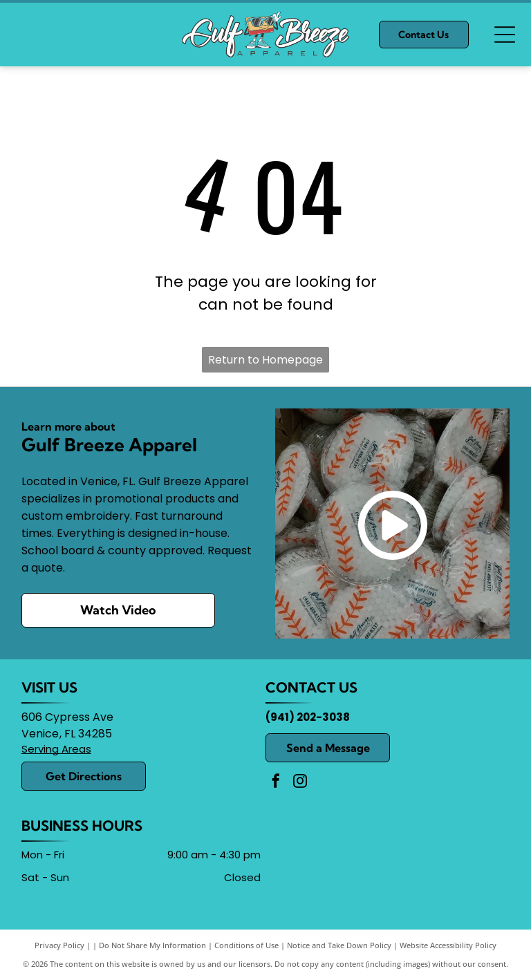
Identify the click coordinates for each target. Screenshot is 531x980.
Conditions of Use (246, 945)
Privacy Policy (59, 945)
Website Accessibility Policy (448, 945)
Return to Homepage (265, 360)
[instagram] (300, 783)
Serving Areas (56, 749)
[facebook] (276, 783)
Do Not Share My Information (152, 945)
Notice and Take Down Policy (339, 945)
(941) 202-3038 (308, 717)
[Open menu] (505, 35)
